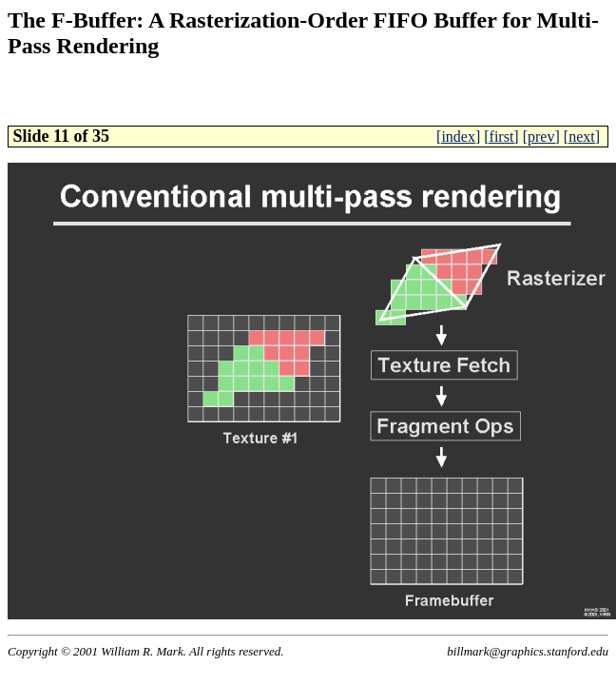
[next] (582, 137)
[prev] (541, 137)
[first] (501, 137)
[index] (458, 137)
